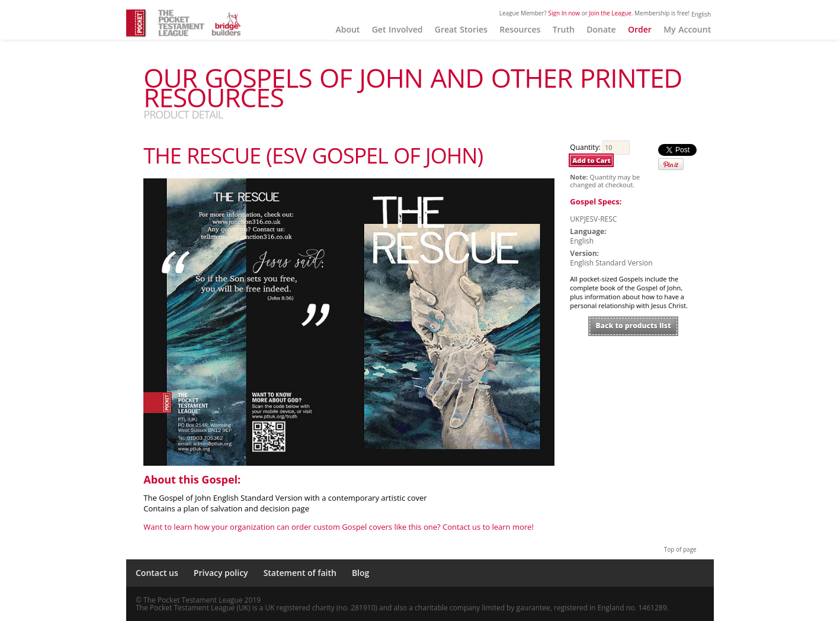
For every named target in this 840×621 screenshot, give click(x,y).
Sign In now (565, 13)
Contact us (157, 573)
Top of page (680, 549)
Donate (601, 29)
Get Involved (397, 29)
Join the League (610, 13)
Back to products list (634, 326)
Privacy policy (221, 573)
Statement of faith (300, 573)
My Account (687, 29)
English (701, 14)
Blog (360, 573)
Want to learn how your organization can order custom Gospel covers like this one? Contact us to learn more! (339, 527)
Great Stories (461, 29)
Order (640, 29)
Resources (520, 29)
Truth (564, 29)
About (347, 29)
